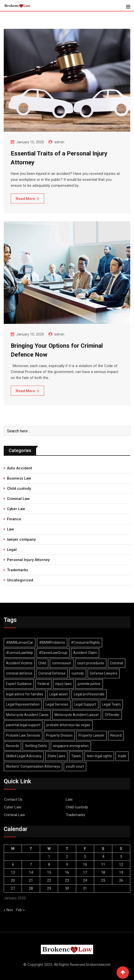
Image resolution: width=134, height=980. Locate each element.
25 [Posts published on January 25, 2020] (103, 880)
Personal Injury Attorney (28, 560)
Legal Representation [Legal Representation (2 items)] (23, 704)
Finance (14, 519)
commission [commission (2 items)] (62, 663)
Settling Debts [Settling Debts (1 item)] (36, 746)
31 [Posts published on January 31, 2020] (85, 888)
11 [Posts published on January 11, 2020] (103, 865)
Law (10, 529)
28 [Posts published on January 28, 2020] (31, 888)
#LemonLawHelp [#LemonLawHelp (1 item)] (19, 653)
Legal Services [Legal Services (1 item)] (57, 704)
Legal (12, 550)
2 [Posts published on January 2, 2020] (67, 857)
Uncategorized (20, 580)
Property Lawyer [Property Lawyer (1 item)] (91, 735)
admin (59, 142)
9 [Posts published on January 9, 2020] (67, 865)
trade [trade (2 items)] (122, 756)
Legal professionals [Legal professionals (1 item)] (89, 694)
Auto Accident (20, 468)
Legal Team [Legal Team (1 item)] (111, 704)
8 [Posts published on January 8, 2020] (49, 865)
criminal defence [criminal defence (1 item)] (19, 673)
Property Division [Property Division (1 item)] (59, 735)
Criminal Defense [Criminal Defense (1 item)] (52, 673)
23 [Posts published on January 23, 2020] (67, 880)
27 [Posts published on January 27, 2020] (13, 888)
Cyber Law (16, 509)
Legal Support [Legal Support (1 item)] (85, 704)
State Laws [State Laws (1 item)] (56, 756)
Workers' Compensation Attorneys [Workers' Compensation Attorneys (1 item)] (33, 766)
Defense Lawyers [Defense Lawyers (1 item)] (104, 673)
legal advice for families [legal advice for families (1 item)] (25, 694)
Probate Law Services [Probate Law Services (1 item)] (23, 735)
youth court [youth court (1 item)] (75, 766)
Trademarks (18, 570)
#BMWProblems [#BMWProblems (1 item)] (52, 642)
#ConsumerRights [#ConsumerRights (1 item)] (85, 642)
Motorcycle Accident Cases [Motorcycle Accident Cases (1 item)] (27, 715)
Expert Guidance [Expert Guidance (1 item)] (19, 684)
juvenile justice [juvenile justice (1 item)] (89, 684)
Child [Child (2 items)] (42, 663)
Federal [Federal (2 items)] (43, 684)
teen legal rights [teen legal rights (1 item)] (99, 756)
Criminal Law (18, 499)
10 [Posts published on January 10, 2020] (85, 865)
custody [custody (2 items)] (78, 673)
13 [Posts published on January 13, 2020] (13, 872)
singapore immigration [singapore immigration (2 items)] (71, 746)
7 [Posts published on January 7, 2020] (31, 865)
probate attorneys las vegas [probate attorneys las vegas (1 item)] (68, 725)
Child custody (19, 489)
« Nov (8, 910)
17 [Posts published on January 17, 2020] (85, 872)
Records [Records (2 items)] (12, 746)
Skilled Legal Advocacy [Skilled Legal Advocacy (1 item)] (24, 756)
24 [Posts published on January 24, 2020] (85, 880)
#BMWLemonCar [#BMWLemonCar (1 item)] (20, 642)
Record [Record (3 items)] (116, 735)
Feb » (20, 910)
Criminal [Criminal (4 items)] (117, 663)
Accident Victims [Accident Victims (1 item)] (19, 663)
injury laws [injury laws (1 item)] (64, 684)
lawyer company (21, 539)
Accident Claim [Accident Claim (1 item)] (85, 653)
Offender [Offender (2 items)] (112, 715)
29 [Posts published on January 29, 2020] (49, 888)
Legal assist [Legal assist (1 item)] (59, 694)
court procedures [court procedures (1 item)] (91, 663)
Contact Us (13, 799)
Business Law (19, 478)
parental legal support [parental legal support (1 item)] (23, 725)
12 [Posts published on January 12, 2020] (121, 865)
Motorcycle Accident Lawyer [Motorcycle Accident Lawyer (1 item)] (77, 715)
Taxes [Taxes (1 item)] (76, 756)
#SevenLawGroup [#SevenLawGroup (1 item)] (53, 653)
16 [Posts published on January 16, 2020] (67, 872)
